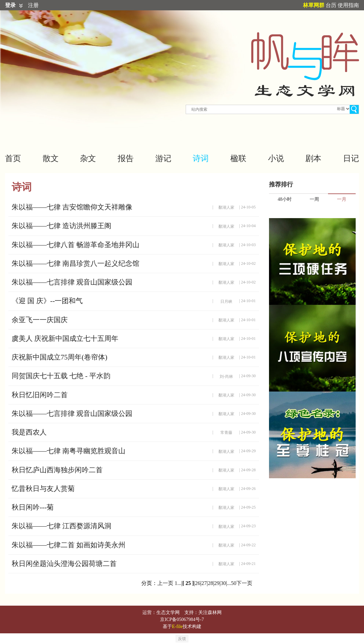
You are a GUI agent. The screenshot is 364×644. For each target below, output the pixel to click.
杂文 (88, 158)
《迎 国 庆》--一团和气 (47, 301)
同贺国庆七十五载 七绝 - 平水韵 (61, 376)
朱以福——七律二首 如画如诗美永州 (68, 545)
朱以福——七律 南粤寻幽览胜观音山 (68, 451)
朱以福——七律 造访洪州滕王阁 (61, 226)
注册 (33, 5)
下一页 (244, 583)
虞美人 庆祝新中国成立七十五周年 (65, 339)
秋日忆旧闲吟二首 (40, 395)
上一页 (165, 583)
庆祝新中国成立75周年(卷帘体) (59, 357)
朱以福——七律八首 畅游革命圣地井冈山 (75, 245)
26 (198, 583)
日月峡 (226, 301)
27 (204, 583)
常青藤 (226, 433)
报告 (126, 158)
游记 (163, 158)
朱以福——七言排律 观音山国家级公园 (72, 282)
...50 (232, 583)
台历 (331, 5)
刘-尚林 (226, 377)
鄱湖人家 (226, 207)
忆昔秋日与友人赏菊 (43, 489)
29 (217, 583)
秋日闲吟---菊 (33, 507)
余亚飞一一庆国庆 (40, 320)
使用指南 (348, 5)
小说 (276, 158)
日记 (351, 158)
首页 (13, 158)
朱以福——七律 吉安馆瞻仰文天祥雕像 (72, 207)
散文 (51, 158)
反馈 (182, 639)
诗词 (201, 158)
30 (223, 583)
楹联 (238, 158)
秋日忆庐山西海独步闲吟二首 (57, 470)
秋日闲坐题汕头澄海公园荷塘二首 (64, 564)
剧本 (313, 158)
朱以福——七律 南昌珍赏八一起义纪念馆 (75, 263)
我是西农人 (29, 432)
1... (178, 583)
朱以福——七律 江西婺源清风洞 (61, 526)
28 (210, 583)
